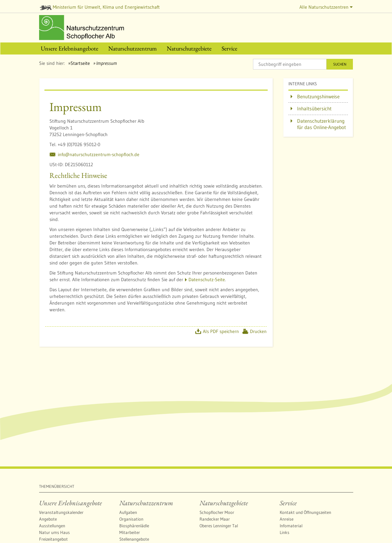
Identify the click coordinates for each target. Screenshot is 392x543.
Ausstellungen (52, 526)
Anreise (287, 519)
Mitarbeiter (130, 532)
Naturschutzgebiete (224, 503)
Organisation (131, 519)
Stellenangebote (134, 539)
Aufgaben (128, 512)
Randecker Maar (215, 519)
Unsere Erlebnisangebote (71, 503)
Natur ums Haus (54, 532)
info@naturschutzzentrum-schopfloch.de (99, 154)
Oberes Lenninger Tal (219, 526)
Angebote (48, 519)
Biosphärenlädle (134, 526)
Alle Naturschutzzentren (326, 7)
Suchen (340, 64)
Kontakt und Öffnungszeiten (305, 512)
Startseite (80, 63)
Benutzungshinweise (318, 96)
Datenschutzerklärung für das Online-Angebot (321, 124)
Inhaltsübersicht (314, 108)
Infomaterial (291, 526)
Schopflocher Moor (217, 512)
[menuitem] (70, 48)
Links (285, 532)
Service (288, 503)
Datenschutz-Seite (207, 280)
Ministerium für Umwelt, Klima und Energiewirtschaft (100, 7)
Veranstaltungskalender (61, 512)
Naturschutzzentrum (146, 503)
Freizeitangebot (53, 539)
